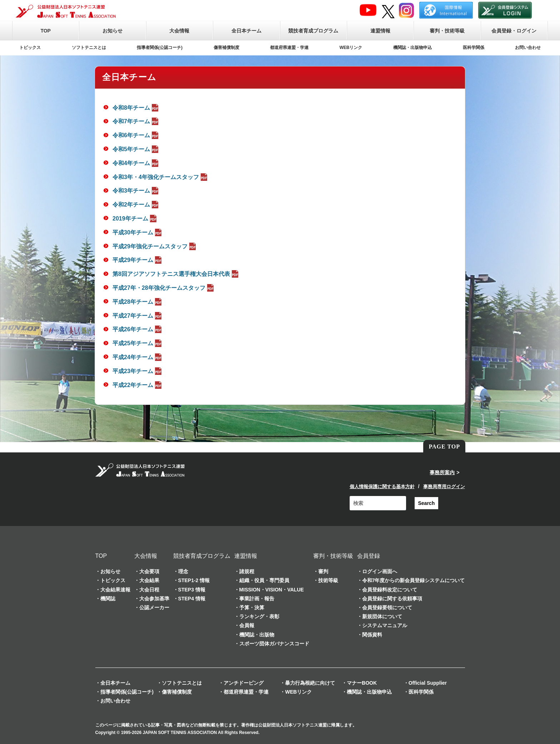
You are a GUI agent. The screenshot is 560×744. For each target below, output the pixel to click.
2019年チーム (135, 219)
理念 (183, 571)
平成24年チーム (138, 357)
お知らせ (112, 31)
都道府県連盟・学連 (289, 48)
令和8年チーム (136, 108)
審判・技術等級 (447, 31)
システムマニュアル (385, 625)
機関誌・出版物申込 (412, 48)
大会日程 (149, 590)
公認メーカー (154, 607)
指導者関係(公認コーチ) (160, 48)
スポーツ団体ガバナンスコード (274, 644)
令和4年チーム (136, 163)
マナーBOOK (362, 683)
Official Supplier (428, 683)
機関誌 (108, 599)
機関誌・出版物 (257, 635)
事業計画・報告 (257, 599)
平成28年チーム (138, 302)
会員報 (247, 625)
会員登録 (369, 556)
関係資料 (372, 635)
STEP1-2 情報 (194, 580)
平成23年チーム (138, 371)
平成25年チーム (138, 343)
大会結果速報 (115, 590)
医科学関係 (474, 48)
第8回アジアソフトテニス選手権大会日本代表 (176, 274)
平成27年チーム (138, 316)
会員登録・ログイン (514, 31)
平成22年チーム (138, 385)
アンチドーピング (244, 683)
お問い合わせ (528, 48)
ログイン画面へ (380, 571)
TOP (46, 31)
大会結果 (149, 580)
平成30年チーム (138, 232)
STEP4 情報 (192, 599)
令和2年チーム (136, 205)
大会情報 (179, 31)
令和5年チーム (136, 149)
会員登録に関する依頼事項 (392, 599)
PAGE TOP (444, 447)
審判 (323, 571)
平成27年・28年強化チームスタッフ (164, 288)
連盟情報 (380, 31)
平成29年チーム (138, 260)
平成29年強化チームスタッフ (155, 246)
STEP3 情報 (192, 590)
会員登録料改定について (390, 590)
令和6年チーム (136, 135)
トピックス (30, 48)
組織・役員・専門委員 (264, 580)
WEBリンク (351, 48)
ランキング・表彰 (259, 616)
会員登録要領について (387, 607)
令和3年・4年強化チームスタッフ (161, 177)
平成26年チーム (138, 329)
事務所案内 (442, 472)
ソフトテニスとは (89, 48)
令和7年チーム (136, 121)
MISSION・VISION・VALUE (272, 590)
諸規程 (247, 571)
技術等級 (328, 580)
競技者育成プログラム (313, 31)
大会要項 (149, 571)
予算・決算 (252, 607)
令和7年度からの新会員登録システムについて (414, 580)
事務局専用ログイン (444, 487)
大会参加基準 (154, 599)
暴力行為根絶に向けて (310, 683)
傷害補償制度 (226, 48)
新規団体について (382, 616)
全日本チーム (246, 31)
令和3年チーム (136, 191)
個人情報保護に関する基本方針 (382, 487)
